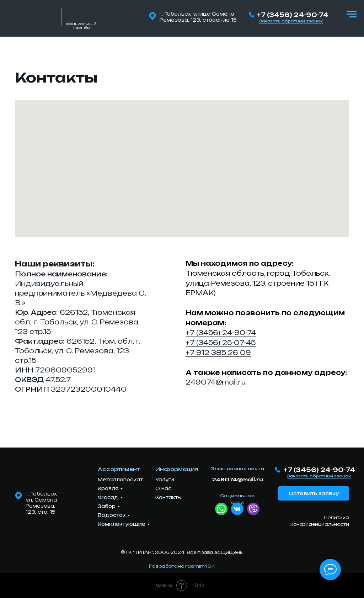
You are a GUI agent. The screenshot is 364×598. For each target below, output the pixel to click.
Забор (107, 506)
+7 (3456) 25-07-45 (221, 343)
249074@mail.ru (216, 382)
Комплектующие (122, 524)
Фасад (108, 497)
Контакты (168, 497)
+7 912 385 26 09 (218, 353)
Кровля (108, 488)
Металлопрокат (120, 480)
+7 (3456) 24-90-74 (293, 15)
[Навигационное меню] (352, 14)
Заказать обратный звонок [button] (291, 21)
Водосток (112, 515)
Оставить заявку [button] (314, 493)
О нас (163, 488)
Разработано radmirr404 (182, 566)
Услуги (165, 480)
